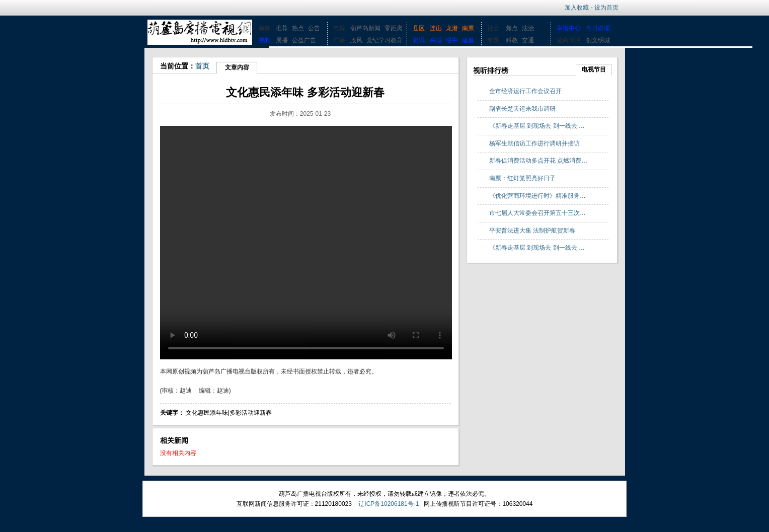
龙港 (452, 28)
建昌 (468, 40)
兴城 (436, 40)
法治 (528, 28)
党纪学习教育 (384, 40)
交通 (528, 40)
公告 (314, 28)
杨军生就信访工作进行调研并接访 (534, 143)
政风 (356, 40)
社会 (493, 28)
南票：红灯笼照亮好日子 (522, 178)
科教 (512, 40)
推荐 (282, 28)
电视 (339, 28)
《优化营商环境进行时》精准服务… (537, 196)
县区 (419, 28)
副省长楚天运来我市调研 (522, 109)
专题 (493, 40)
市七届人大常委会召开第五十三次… (537, 213)
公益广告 (304, 40)
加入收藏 (577, 8)
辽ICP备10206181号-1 (389, 504)
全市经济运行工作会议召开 (525, 91)
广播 (339, 40)
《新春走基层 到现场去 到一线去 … (537, 126)
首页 (202, 66)
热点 (298, 28)
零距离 (394, 28)
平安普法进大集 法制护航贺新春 (532, 231)
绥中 (452, 40)
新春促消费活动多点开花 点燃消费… (538, 161)
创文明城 (598, 40)
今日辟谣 (598, 28)
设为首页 (606, 8)
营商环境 (569, 40)
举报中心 (569, 28)
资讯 (419, 40)
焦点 (512, 28)
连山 (436, 28)
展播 (282, 40)
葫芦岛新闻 (365, 28)
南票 (468, 28)
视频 (265, 40)
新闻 (265, 28)
